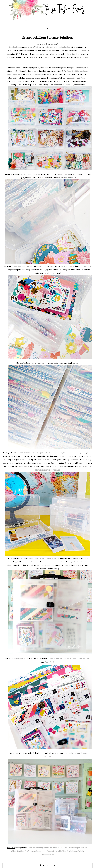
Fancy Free (49, 662)
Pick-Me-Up (19, 658)
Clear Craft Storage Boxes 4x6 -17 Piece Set (45, 848)
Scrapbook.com (15, 47)
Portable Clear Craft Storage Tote (45, 558)
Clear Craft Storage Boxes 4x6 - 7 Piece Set (31, 453)
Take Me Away (84, 658)
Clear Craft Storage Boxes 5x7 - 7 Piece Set (37, 851)
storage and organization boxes (59, 47)
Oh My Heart (72, 658)
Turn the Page (61, 658)
